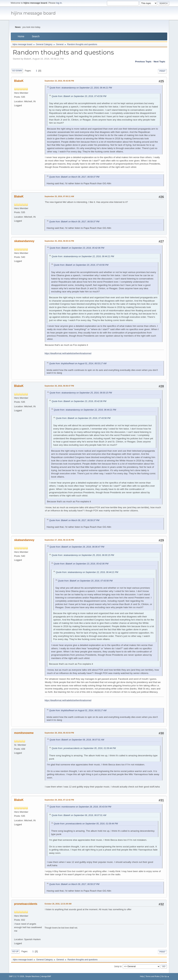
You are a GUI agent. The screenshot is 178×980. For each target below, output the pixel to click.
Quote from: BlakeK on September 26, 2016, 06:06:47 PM (77, 547)
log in (59, 3)
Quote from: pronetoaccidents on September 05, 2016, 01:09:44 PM (84, 748)
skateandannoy (24, 241)
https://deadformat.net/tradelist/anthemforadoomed (68, 353)
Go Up (15, 951)
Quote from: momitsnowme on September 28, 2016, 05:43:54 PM (80, 807)
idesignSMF (46, 976)
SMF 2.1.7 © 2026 (17, 976)
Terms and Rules (153, 976)
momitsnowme (24, 733)
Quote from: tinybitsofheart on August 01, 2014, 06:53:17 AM (78, 364)
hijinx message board (33, 13)
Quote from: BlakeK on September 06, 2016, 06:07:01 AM (77, 740)
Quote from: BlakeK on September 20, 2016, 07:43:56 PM (79, 96)
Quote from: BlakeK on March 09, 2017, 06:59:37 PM (74, 177)
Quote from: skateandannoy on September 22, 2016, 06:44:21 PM (81, 88)
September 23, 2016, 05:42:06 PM (59, 81)
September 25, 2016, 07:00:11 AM (59, 196)
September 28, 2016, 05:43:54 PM (59, 733)
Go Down (17, 71)
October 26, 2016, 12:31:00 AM (58, 904)
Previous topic (143, 62)
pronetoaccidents (26, 904)
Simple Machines (33, 976)
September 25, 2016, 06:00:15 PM (59, 241)
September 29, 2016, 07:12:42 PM (59, 800)
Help (142, 976)
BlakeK (19, 81)
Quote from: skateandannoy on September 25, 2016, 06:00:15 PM (81, 393)
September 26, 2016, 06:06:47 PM (59, 386)
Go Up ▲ (165, 976)
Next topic (159, 62)
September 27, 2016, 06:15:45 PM (59, 540)
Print (162, 71)
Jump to (118, 966)
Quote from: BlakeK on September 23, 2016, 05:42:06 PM (77, 248)
